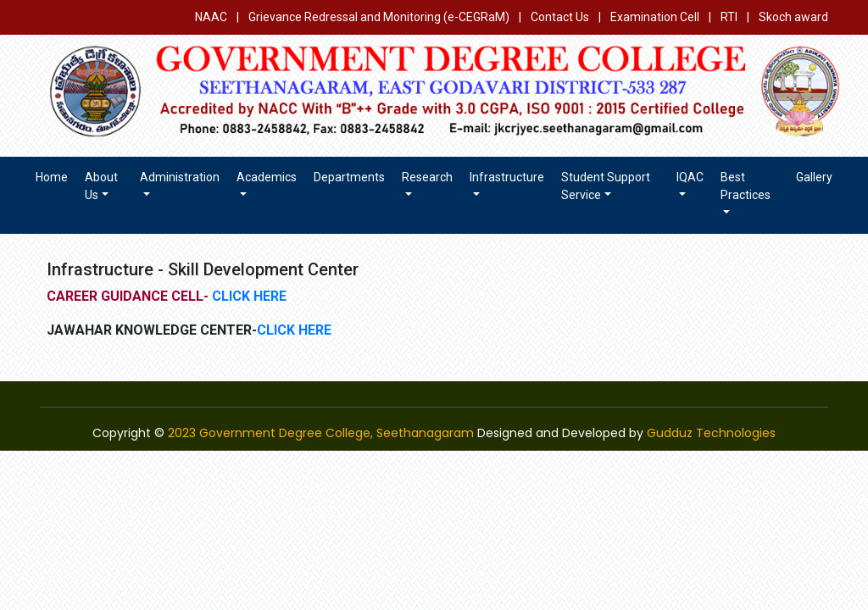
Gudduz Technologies (711, 433)
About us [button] (101, 186)
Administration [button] (180, 177)
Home (52, 177)
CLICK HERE (248, 296)
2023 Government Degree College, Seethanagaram (321, 433)
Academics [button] (267, 177)
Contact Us (560, 17)
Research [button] (427, 177)
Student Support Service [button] (606, 186)
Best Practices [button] (746, 186)
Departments (349, 177)
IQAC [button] (690, 177)
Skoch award (793, 17)
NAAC (211, 17)
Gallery (814, 177)
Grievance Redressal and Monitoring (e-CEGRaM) (380, 17)
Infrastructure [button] (507, 177)
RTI (729, 17)
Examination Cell (655, 17)
